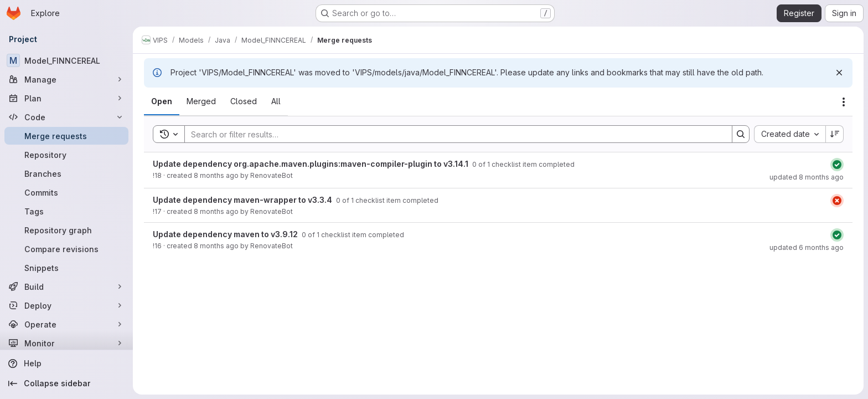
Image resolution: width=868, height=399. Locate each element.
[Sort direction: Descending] (835, 134)
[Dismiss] (839, 73)
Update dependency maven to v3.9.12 (226, 234)
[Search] (453, 134)
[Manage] (66, 79)
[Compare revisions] (66, 249)
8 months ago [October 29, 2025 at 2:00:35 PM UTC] (216, 175)
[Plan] (66, 98)
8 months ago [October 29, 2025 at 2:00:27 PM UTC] (216, 246)
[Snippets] (66, 268)
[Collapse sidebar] (66, 383)
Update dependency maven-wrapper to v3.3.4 (243, 200)
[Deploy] (66, 305)
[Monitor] (66, 343)
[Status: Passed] (837, 165)
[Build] (66, 287)
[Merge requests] (66, 136)
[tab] (162, 101)
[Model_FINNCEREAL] (66, 60)
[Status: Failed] (837, 201)
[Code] (66, 117)
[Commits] (66, 192)
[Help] (66, 364)
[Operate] (66, 324)
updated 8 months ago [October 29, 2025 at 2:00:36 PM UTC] (807, 177)
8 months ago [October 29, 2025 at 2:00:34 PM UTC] (216, 211)
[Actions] (844, 102)
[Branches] (66, 173)
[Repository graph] (66, 230)
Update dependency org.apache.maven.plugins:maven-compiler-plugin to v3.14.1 (311, 164)
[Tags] (66, 211)
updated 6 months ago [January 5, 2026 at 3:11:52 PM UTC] (807, 247)
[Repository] (66, 155)
